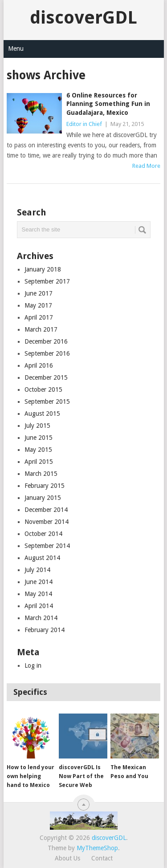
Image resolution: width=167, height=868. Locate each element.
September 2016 (47, 353)
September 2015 (47, 402)
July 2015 (37, 426)
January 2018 (43, 269)
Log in (33, 665)
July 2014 (37, 570)
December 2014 (46, 510)
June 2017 (39, 293)
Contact (102, 858)
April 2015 (39, 462)
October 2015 (43, 389)
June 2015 (39, 438)
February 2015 (45, 486)
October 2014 (43, 534)
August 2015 (42, 414)
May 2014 (38, 594)
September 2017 (47, 281)
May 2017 (38, 305)
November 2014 (47, 522)
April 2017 (39, 317)
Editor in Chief (84, 124)
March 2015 (41, 474)
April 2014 (39, 606)
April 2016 (39, 365)
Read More (146, 166)
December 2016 (46, 341)
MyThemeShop (97, 848)
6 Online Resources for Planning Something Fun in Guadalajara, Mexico (108, 104)
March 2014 (41, 618)
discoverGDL (83, 18)
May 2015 (38, 450)
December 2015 (46, 377)
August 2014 (42, 558)
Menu (16, 49)
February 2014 (45, 630)
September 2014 (47, 546)
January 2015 (43, 498)
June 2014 (39, 582)
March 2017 (41, 329)
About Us (67, 858)
